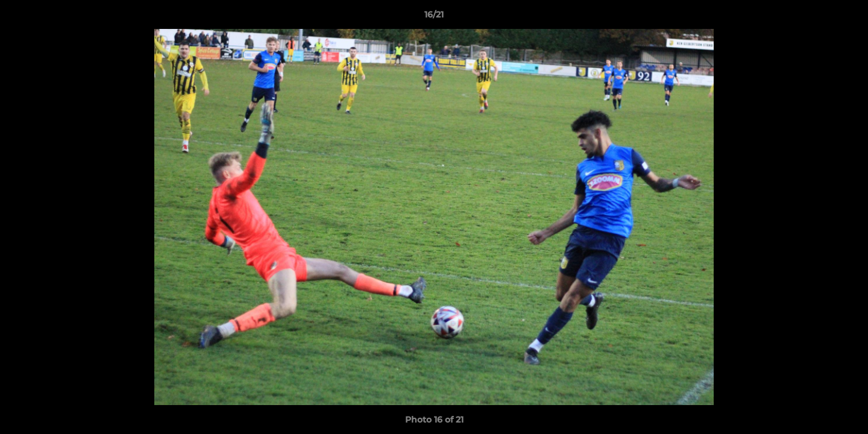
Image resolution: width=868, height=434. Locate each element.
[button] (846, 17)
